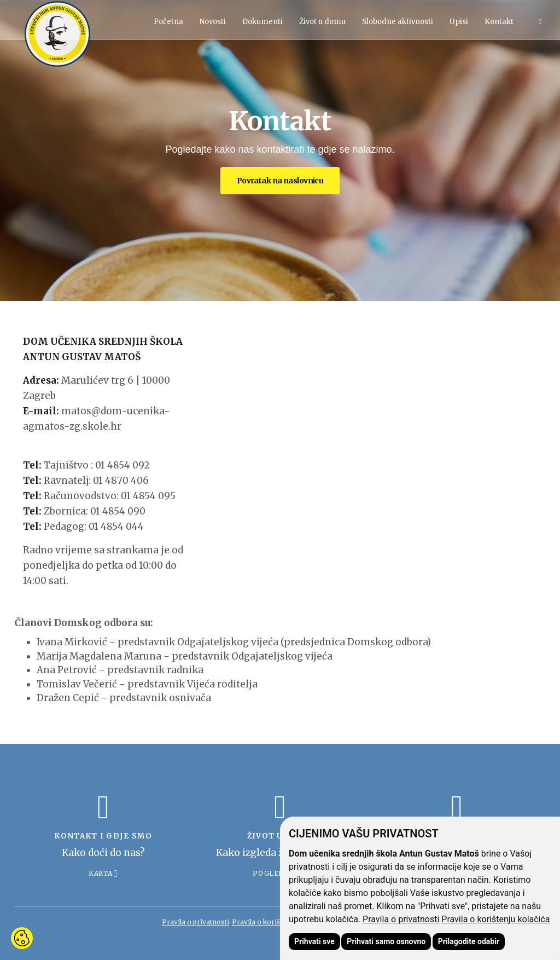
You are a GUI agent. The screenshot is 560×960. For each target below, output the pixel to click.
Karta (101, 873)
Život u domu (322, 22)
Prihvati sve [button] (314, 941)
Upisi (459, 22)
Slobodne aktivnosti (398, 22)
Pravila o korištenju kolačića (495, 919)
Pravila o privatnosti (401, 919)
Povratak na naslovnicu (280, 181)
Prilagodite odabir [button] (469, 941)
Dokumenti (262, 22)
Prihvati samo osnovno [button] (386, 941)
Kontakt (499, 22)
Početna (168, 22)
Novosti (213, 22)
